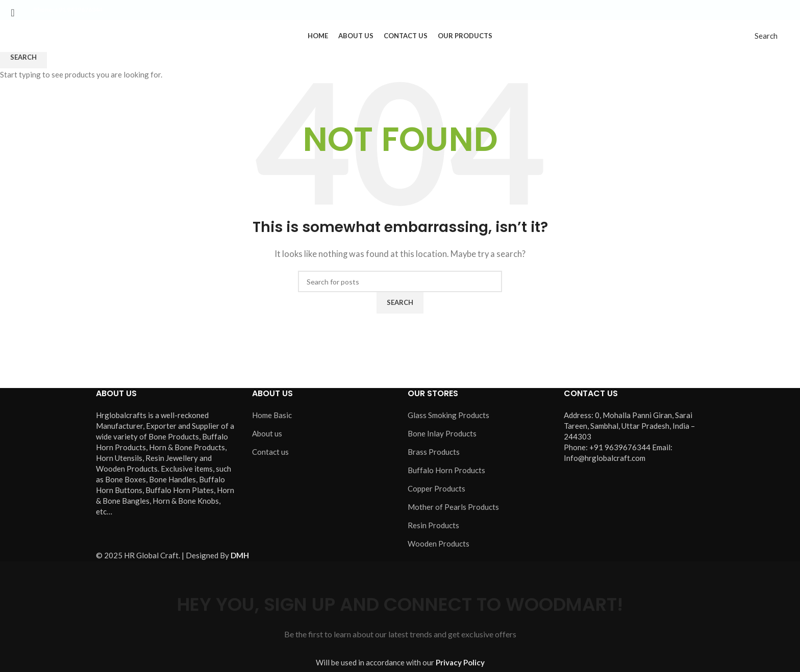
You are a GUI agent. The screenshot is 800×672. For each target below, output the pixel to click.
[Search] (766, 44)
